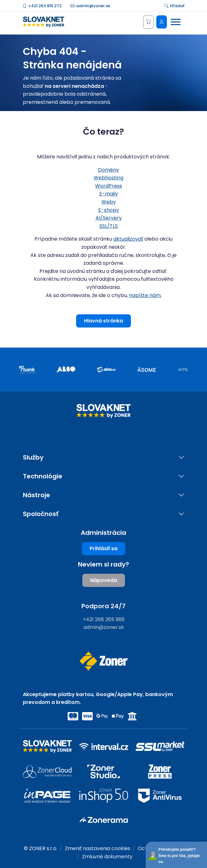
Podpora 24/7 (103, 606)
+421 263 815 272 (42, 6)
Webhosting (109, 178)
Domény (109, 170)
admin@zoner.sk (90, 6)
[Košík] (148, 22)
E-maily (109, 194)
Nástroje (36, 495)
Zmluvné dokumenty (107, 857)
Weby (109, 202)
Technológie (43, 476)
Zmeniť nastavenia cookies (98, 848)
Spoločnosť (41, 514)
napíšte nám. (145, 295)
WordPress (109, 186)
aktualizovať (128, 239)
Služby (33, 458)
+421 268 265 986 (104, 619)
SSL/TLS (109, 226)
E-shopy (109, 210)
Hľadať (174, 6)
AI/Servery (109, 218)
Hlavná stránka (103, 321)
